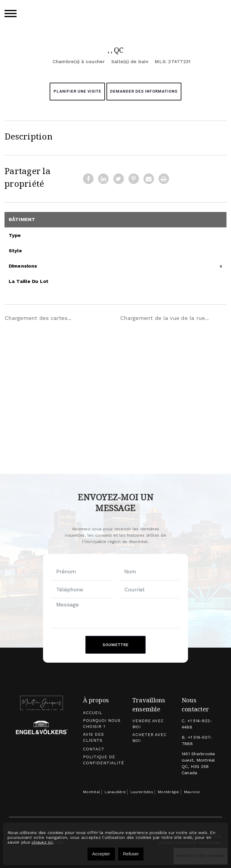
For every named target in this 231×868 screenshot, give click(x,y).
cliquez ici (42, 842)
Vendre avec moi (148, 724)
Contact (94, 749)
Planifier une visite (77, 92)
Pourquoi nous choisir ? (102, 724)
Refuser (131, 854)
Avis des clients (93, 737)
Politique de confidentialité (104, 760)
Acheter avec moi (149, 738)
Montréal (91, 792)
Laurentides (142, 792)
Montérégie (169, 792)
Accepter (101, 854)
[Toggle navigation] (11, 14)
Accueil (93, 713)
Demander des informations (144, 92)
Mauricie (192, 792)
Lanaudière (115, 792)
